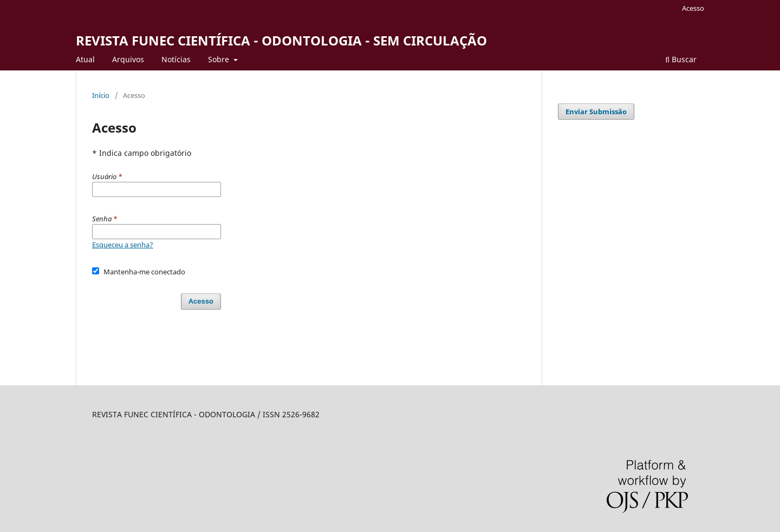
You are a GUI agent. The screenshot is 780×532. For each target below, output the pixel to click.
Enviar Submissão (596, 111)
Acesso (693, 8)
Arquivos (128, 59)
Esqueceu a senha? (123, 245)
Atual (85, 59)
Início (101, 95)
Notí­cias (176, 59)
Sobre (220, 59)
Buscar (681, 59)
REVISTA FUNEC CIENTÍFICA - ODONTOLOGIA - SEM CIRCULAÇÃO (281, 40)
